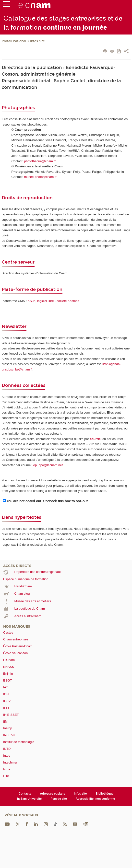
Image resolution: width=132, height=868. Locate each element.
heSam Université (30, 799)
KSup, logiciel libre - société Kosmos (53, 301)
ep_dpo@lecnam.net (48, 465)
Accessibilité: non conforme (95, 799)
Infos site (37, 41)
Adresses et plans (53, 794)
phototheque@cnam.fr (40, 161)
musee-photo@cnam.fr (40, 177)
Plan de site (59, 799)
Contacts (25, 794)
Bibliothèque (104, 794)
